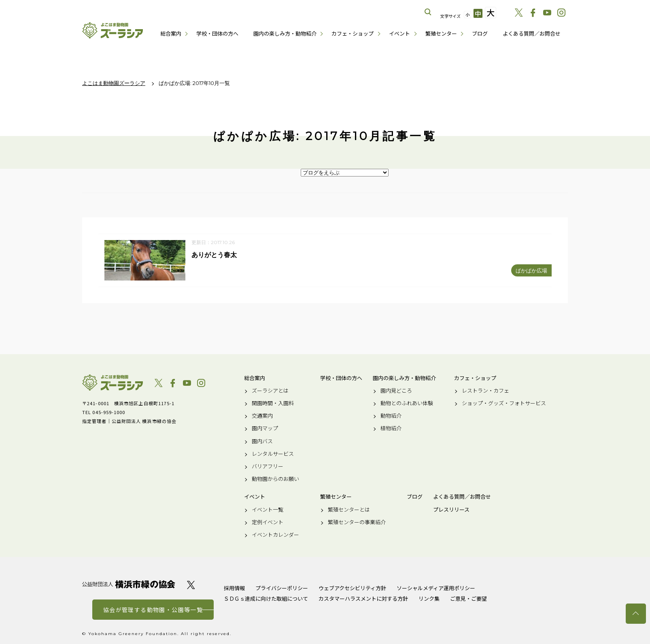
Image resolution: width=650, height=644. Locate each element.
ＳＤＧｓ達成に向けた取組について (266, 598)
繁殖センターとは (349, 510)
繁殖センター (441, 33)
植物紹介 (391, 429)
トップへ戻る (636, 614)
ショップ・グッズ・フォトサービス (504, 403)
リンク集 (429, 598)
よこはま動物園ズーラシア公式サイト (113, 30)
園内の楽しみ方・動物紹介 (285, 33)
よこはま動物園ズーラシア (113, 383)
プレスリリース (451, 510)
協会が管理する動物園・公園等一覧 (153, 610)
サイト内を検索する (428, 12)
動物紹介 (391, 416)
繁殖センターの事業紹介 (357, 522)
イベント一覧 (268, 510)
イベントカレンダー (275, 535)
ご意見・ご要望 (468, 598)
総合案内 (171, 33)
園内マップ (265, 429)
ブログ (480, 33)
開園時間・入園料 (273, 403)
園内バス (262, 441)
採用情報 (234, 588)
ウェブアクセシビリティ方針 (352, 588)
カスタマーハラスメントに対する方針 (363, 598)
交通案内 (262, 416)
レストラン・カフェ (485, 391)
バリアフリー (268, 466)
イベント (399, 33)
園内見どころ (396, 391)
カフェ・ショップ (353, 33)
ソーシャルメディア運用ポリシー (436, 588)
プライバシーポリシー (282, 588)
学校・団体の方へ (217, 33)
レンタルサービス (273, 454)
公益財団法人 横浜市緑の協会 (129, 584)
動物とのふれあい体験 (407, 403)
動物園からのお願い (275, 479)
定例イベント (268, 522)
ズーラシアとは (270, 391)
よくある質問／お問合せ (532, 33)
